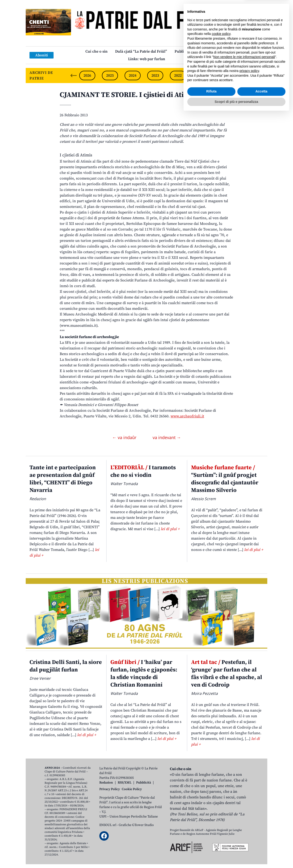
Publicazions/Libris (191, 51)
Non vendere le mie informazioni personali (244, 810)
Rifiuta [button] (211, 845)
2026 (87, 75)
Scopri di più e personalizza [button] (236, 855)
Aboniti (42, 55)
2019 (246, 75)
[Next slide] (260, 75)
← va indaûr (125, 437)
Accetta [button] (262, 845)
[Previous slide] (74, 75)
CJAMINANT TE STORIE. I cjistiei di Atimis (128, 95)
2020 (223, 75)
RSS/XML (125, 783)
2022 (178, 75)
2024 (133, 75)
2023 (155, 75)
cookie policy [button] (221, 787)
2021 (201, 75)
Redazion (106, 783)
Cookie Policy (132, 789)
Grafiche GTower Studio (136, 825)
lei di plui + (170, 529)
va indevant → (167, 437)
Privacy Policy (110, 789)
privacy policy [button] (249, 824)
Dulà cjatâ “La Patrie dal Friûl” (141, 51)
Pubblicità (144, 783)
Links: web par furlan (147, 59)
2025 (110, 75)
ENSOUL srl (108, 825)
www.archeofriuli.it (187, 416)
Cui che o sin (96, 51)
